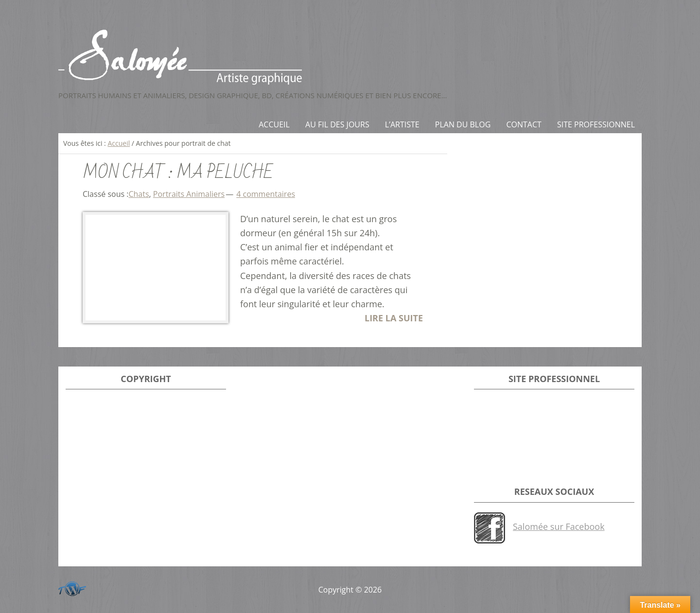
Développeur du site (70, 587)
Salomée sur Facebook (559, 526)
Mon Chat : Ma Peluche (178, 173)
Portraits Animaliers (189, 194)
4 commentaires (266, 194)
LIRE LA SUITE (394, 318)
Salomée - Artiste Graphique (350, 57)
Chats (139, 194)
